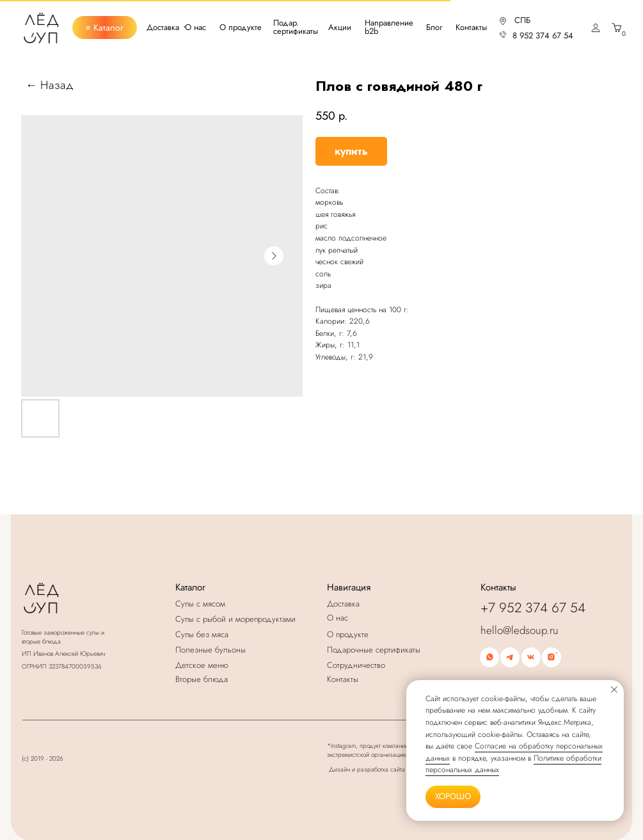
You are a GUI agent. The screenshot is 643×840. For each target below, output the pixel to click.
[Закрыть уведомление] (614, 690)
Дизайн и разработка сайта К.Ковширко (385, 769)
